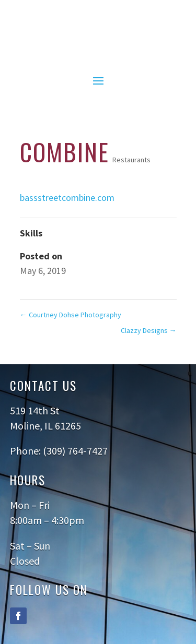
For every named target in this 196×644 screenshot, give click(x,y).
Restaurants (131, 160)
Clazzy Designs (149, 330)
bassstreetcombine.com (67, 198)
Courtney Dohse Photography (71, 315)
